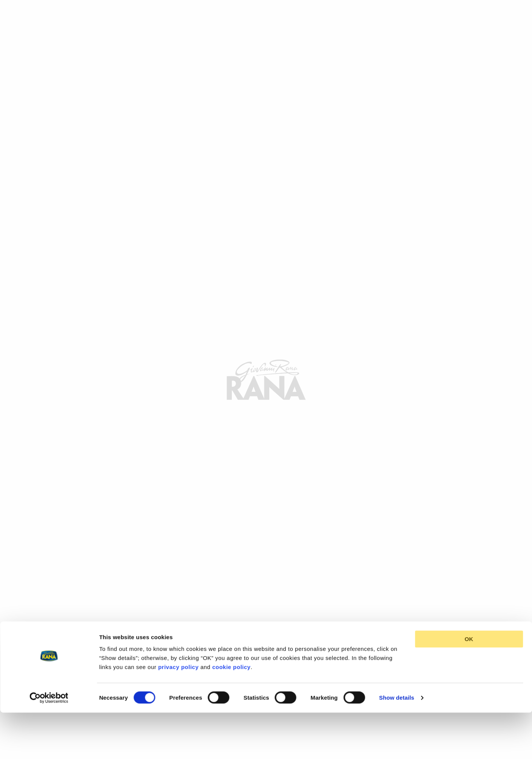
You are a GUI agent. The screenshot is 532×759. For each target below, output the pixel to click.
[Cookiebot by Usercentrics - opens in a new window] (49, 653)
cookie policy (231, 623)
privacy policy (178, 623)
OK (469, 595)
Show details (397, 653)
